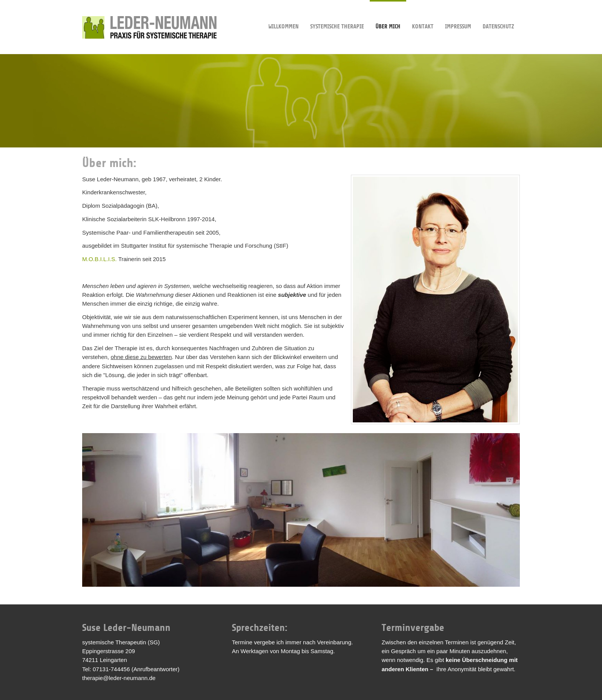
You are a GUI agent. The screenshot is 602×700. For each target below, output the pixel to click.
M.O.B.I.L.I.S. (99, 259)
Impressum (458, 15)
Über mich (388, 15)
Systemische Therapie (337, 15)
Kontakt (423, 15)
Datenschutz (498, 15)
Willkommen (284, 15)
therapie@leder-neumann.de (119, 678)
